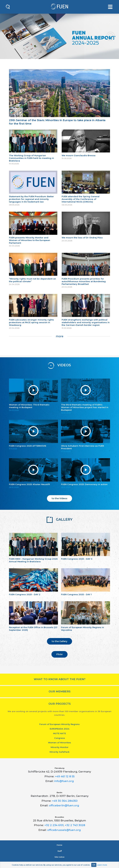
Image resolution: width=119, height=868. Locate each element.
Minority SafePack (59, 752)
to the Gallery (59, 641)
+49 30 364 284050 (65, 801)
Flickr (60, 654)
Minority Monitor (60, 747)
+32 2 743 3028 (75, 825)
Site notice (59, 857)
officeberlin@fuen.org (64, 805)
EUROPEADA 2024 (59, 729)
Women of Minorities (59, 743)
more (60, 336)
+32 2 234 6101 (54, 825)
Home (59, 845)
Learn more (102, 865)
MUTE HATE (59, 733)
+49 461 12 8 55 (65, 776)
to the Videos (59, 498)
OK (94, 865)
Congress (60, 738)
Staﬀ (60, 851)
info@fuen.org (64, 781)
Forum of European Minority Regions (59, 724)
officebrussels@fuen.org (64, 830)
